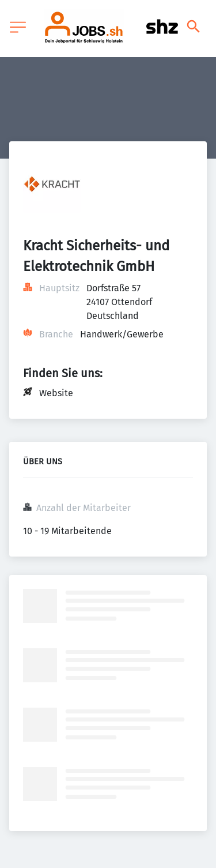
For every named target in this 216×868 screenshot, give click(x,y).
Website (56, 393)
